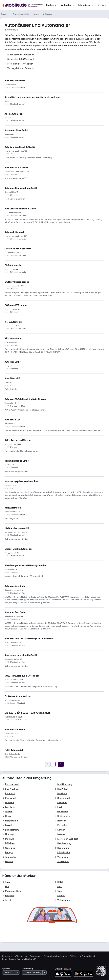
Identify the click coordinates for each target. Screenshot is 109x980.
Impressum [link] (7, 956)
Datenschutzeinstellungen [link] (55, 956)
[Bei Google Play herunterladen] (84, 974)
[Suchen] (52, 5)
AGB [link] (16, 956)
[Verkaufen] (68, 5)
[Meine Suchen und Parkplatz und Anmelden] (104, 5)
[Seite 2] (53, 764)
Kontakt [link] (24, 956)
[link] (25, 399)
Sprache (6, 969)
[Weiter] (61, 764)
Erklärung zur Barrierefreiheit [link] (82, 956)
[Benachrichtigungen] (98, 5)
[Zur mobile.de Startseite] (24, 5)
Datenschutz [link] (36, 956)
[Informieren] (86, 5)
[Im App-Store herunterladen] (64, 974)
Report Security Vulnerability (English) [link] (19, 959)
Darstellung (27, 969)
